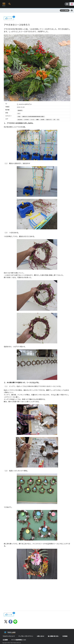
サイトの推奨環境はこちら (19, 640)
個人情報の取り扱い (53, 636)
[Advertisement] (37, 596)
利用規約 (65, 636)
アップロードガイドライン (26, 636)
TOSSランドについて (9, 636)
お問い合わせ (41, 636)
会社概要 (5, 640)
